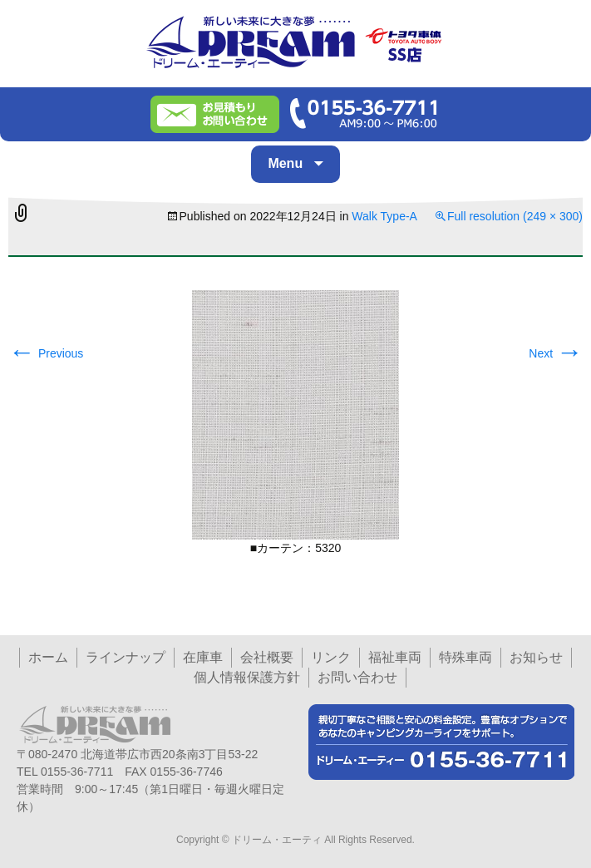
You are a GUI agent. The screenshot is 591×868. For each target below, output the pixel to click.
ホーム (48, 657)
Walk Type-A (384, 216)
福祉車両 (395, 657)
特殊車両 (465, 657)
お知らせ (536, 657)
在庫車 (203, 657)
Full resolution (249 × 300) (515, 216)
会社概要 (267, 657)
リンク (331, 657)
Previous (46, 353)
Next (556, 353)
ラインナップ (126, 657)
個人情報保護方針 (247, 677)
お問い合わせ (357, 677)
